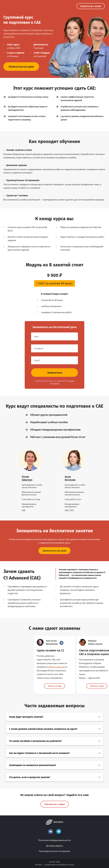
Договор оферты (55, 846)
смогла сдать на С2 (57, 667)
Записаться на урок (21, 66)
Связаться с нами (91, 6)
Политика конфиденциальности (55, 840)
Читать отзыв (54, 686)
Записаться (55, 372)
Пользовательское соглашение (54, 851)
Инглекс (39, 865)
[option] (54, 665)
